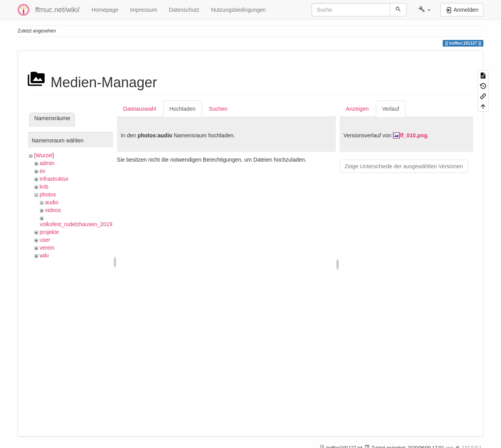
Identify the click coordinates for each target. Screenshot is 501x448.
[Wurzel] (44, 155)
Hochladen (183, 109)
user (45, 240)
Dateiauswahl (140, 109)
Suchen (218, 109)
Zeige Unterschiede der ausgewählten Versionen (404, 166)
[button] (424, 10)
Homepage (105, 10)
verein (47, 248)
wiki (44, 255)
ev (42, 171)
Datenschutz (184, 10)
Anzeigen (357, 109)
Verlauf (391, 109)
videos (53, 210)
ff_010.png (414, 135)
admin (47, 163)
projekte (49, 232)
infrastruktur (54, 179)
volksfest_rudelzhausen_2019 (76, 224)
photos (48, 194)
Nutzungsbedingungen (238, 10)
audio (52, 202)
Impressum (143, 10)
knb (44, 187)
